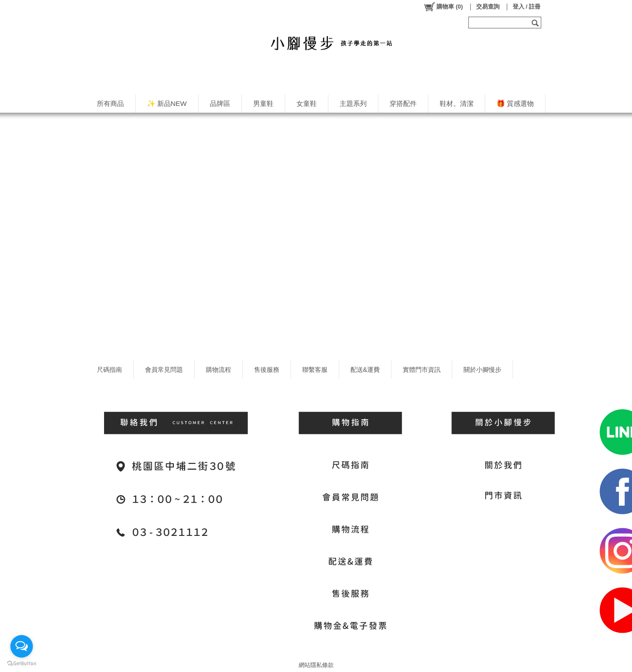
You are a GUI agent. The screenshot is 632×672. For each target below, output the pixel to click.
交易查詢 (488, 7)
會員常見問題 (164, 370)
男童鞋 (263, 103)
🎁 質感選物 (515, 103)
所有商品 (110, 103)
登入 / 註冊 (527, 7)
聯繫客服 (315, 370)
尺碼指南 (109, 370)
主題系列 (353, 103)
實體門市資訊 (422, 370)
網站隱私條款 (316, 665)
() (443, 7)
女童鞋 (307, 103)
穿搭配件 (403, 103)
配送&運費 (365, 370)
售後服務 (267, 370)
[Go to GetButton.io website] (22, 663)
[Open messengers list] (22, 646)
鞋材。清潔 (457, 103)
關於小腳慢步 (482, 370)
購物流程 (218, 370)
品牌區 (220, 103)
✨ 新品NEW (167, 103)
